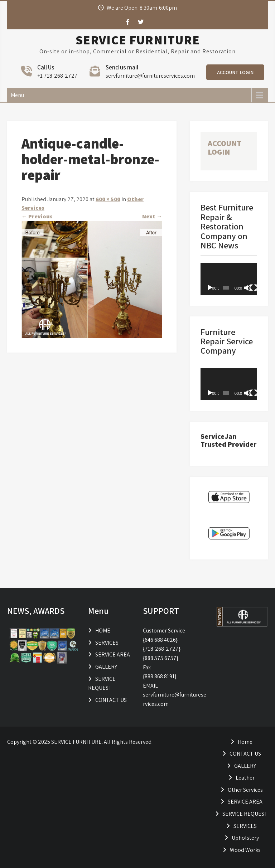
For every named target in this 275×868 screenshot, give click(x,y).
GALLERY (106, 667)
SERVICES (107, 643)
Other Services (245, 790)
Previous (37, 216)
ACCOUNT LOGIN (235, 72)
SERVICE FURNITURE (138, 40)
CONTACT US (111, 700)
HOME (103, 631)
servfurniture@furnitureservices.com (150, 76)
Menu (17, 95)
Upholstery (245, 838)
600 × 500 (108, 199)
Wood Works (245, 850)
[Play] (210, 288)
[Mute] (247, 288)
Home (245, 742)
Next (152, 216)
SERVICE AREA (113, 654)
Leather (245, 778)
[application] (229, 279)
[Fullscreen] (254, 288)
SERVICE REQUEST (245, 814)
